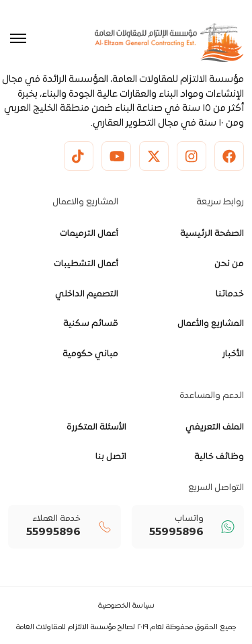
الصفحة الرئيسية (212, 234)
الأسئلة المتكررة (96, 428)
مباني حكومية (90, 354)
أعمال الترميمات (89, 234)
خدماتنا (230, 294)
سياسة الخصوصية (126, 606)
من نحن (229, 264)
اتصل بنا (111, 457)
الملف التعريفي (215, 428)
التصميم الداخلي (87, 294)
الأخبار (233, 354)
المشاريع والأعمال (211, 324)
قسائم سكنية (91, 324)
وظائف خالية (219, 457)
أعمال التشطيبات (86, 264)
